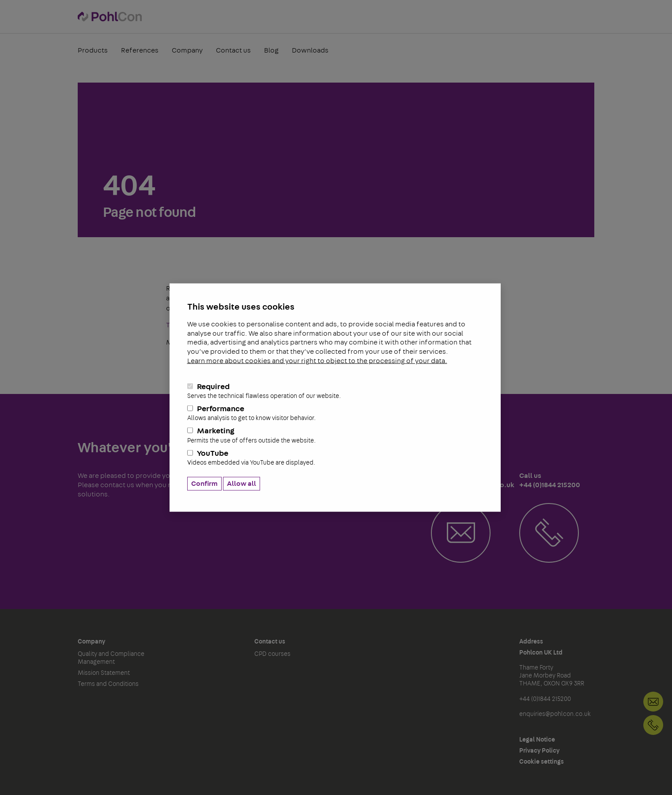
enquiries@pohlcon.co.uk (555, 714)
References (140, 50)
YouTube (335, 458)
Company (187, 50)
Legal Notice (537, 740)
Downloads (310, 50)
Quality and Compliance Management (111, 658)
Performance (335, 413)
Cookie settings (542, 762)
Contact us (233, 50)
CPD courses (272, 654)
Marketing (335, 435)
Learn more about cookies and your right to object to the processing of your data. (317, 361)
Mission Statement (104, 673)
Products (93, 50)
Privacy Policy (539, 751)
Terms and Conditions (108, 684)
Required (335, 391)
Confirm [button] (204, 484)
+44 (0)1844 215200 (653, 725)
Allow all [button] (242, 484)
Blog (271, 50)
